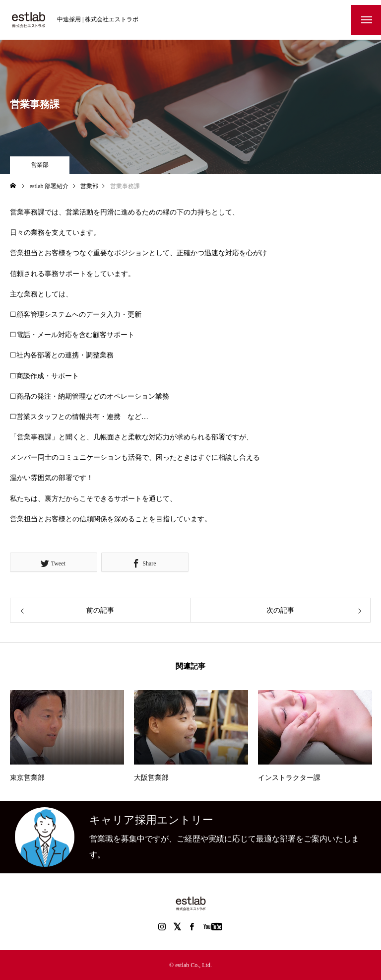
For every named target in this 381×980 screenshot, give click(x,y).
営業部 (40, 165)
